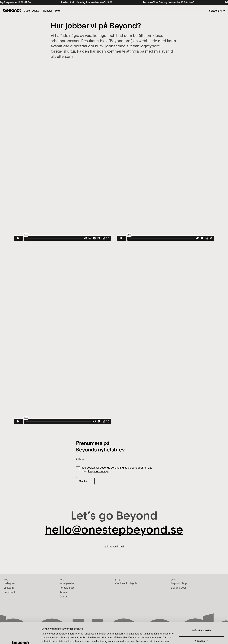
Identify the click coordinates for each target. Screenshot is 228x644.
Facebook (10, 592)
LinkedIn (9, 588)
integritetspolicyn (98, 471)
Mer (57, 11)
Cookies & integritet (127, 583)
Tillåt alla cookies (202, 611)
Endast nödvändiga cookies (202, 631)
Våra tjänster (67, 583)
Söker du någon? (114, 546)
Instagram (10, 583)
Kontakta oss (67, 588)
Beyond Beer (178, 588)
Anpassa (202, 621)
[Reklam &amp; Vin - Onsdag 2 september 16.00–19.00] (114, 3)
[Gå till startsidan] (12, 11)
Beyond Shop (179, 583)
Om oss (64, 596)
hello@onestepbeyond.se (114, 531)
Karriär (63, 592)
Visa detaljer (49, 638)
